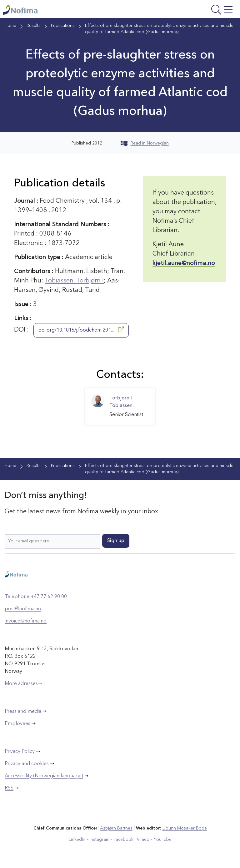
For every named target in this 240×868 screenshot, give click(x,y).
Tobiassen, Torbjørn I (74, 281)
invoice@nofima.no (26, 621)
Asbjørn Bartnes (116, 828)
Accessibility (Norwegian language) (44, 776)
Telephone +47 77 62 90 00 (36, 597)
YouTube (163, 840)
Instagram (100, 840)
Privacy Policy (20, 752)
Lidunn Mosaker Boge (185, 828)
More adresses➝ (23, 684)
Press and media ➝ (26, 712)
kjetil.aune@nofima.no (184, 263)
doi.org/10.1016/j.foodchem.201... (81, 330)
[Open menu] (194, 10)
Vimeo (143, 840)
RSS (9, 788)
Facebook (124, 840)
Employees (17, 724)
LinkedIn (77, 840)
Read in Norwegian (145, 143)
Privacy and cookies (27, 764)
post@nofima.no (23, 609)
